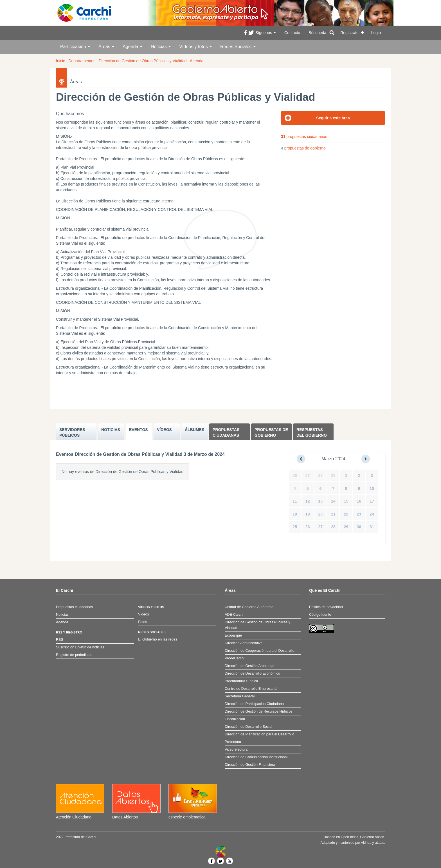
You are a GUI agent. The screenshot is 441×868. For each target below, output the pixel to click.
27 (308, 476)
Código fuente (320, 615)
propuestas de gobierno (303, 148)
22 (346, 514)
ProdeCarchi (235, 658)
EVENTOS (139, 430)
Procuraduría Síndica (241, 681)
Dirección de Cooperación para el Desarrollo (260, 651)
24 (372, 514)
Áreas (106, 47)
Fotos (143, 622)
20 (321, 514)
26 (295, 476)
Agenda (132, 47)
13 (321, 501)
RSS (60, 640)
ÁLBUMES (194, 430)
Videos (143, 614)
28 (321, 476)
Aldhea (366, 843)
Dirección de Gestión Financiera (250, 765)
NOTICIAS (111, 430)
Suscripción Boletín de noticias (80, 647)
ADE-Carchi (234, 615)
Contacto (292, 33)
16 (359, 501)
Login (376, 33)
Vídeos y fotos (195, 47)
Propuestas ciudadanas (226, 432)
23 (359, 514)
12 (308, 501)
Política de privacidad (326, 607)
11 (295, 501)
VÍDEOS (164, 430)
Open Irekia (350, 837)
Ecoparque (233, 635)
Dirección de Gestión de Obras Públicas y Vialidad (143, 61)
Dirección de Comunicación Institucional (256, 757)
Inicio (61, 61)
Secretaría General (240, 696)
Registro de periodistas (74, 655)
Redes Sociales (238, 47)
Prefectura (233, 742)
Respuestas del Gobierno (312, 432)
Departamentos (82, 61)
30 (359, 527)
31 (372, 527)
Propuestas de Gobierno (271, 432)
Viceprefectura (236, 749)
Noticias (161, 47)
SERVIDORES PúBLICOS (72, 432)
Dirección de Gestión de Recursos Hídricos (259, 711)
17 (372, 501)
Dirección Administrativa (244, 643)
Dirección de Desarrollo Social (248, 727)
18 (295, 514)
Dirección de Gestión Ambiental (249, 666)
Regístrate (349, 33)
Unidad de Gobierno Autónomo (249, 607)
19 (308, 514)
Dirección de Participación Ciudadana (254, 704)
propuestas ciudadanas (304, 137)
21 (333, 514)
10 (372, 488)
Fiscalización (235, 719)
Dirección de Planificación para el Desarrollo (259, 734)
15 (346, 501)
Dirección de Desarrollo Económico (252, 673)
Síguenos (266, 33)
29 (333, 476)
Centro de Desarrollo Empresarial (251, 689)
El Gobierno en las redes (158, 639)
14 (333, 501)
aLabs (380, 843)
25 (295, 527)
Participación (75, 47)
